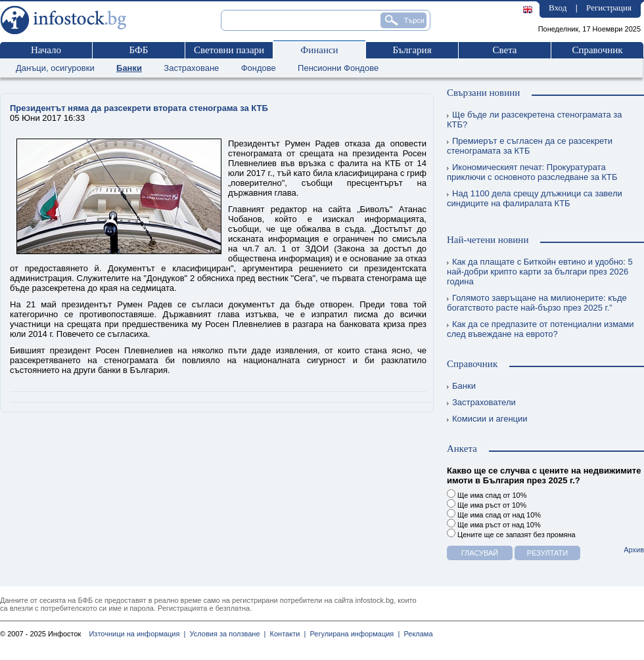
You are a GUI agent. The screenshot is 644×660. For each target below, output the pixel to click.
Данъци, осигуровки (55, 68)
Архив (634, 550)
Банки (129, 68)
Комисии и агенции (487, 419)
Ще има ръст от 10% (487, 504)
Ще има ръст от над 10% (494, 524)
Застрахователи (481, 402)
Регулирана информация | (353, 634)
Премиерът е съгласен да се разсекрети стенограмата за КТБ (530, 146)
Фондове (259, 68)
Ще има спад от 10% (487, 494)
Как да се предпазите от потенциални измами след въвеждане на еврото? (540, 329)
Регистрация (609, 8)
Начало (46, 50)
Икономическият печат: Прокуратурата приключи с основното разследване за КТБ (532, 172)
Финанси (319, 50)
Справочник (597, 50)
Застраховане (191, 68)
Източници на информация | (137, 634)
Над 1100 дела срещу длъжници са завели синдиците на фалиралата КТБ (535, 198)
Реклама (416, 634)
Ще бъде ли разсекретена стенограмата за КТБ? (535, 120)
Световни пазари (229, 50)
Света (504, 50)
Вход (558, 8)
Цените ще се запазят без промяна (511, 534)
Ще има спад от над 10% (494, 514)
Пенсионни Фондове (338, 68)
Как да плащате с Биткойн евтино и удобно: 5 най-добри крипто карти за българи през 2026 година (540, 272)
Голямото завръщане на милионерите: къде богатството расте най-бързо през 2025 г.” (537, 303)
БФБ (139, 50)
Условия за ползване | (225, 634)
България (412, 50)
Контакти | (286, 634)
